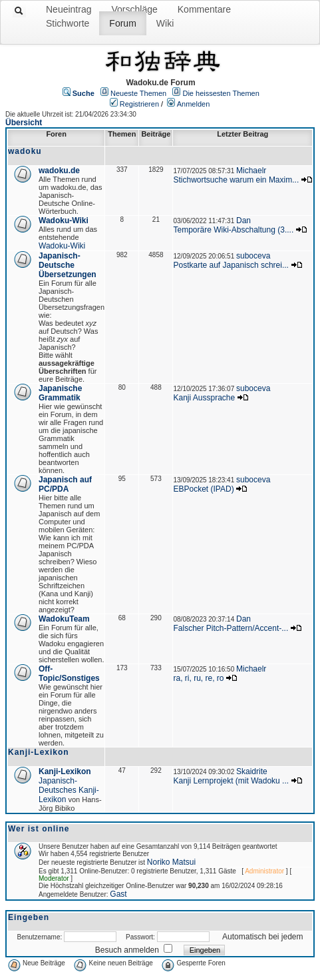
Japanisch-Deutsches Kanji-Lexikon (69, 790)
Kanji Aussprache (204, 398)
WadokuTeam (64, 619)
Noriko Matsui (171, 862)
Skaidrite (252, 771)
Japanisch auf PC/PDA (65, 484)
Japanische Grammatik (60, 393)
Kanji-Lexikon (65, 771)
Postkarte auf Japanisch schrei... (231, 265)
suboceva (253, 256)
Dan (243, 221)
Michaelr (251, 171)
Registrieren (139, 104)
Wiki (165, 23)
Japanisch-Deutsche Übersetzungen (68, 265)
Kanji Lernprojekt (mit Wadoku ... (231, 781)
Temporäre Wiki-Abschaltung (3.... (233, 230)
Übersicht (24, 123)
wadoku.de (59, 171)
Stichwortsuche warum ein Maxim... (236, 180)
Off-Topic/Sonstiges (69, 674)
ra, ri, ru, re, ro (198, 678)
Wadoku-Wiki (64, 221)
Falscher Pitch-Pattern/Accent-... (231, 628)
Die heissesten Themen (221, 93)
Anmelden (194, 104)
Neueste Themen (138, 93)
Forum (122, 23)
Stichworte (68, 23)
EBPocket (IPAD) (203, 489)
